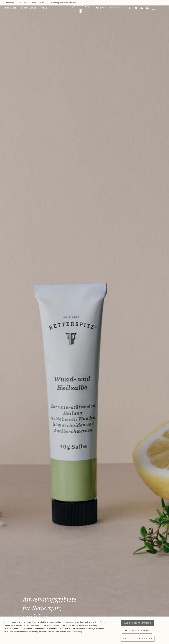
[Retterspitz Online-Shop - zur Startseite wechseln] (82, 8)
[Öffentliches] (31, 8)
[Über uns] (103, 8)
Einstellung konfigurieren (138, 639)
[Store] (46, 8)
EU (159, 8)
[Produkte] (13, 8)
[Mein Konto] (142, 8)
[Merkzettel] (136, 8)
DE (153, 8)
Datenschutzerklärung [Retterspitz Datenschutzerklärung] (74, 632)
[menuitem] (13, 8)
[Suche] (131, 8)
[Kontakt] (117, 8)
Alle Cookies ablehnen (137, 631)
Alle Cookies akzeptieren (137, 623)
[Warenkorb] (147, 8)
